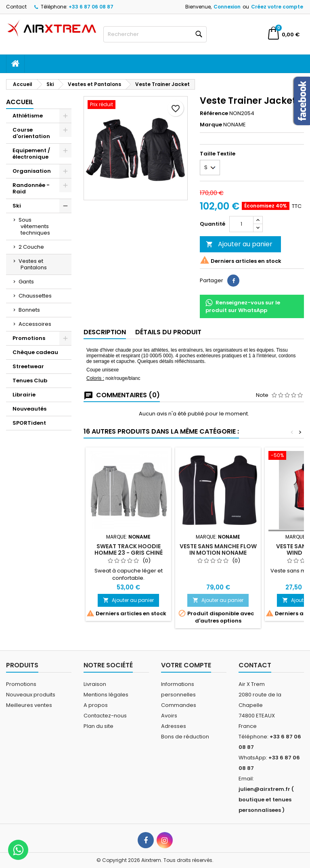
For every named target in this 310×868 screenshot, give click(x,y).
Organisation (32, 171)
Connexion (227, 7)
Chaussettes (35, 296)
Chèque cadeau (35, 352)
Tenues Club (30, 381)
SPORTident (29, 423)
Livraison (95, 684)
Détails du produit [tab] (168, 332)
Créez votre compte (277, 7)
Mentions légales (106, 695)
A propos (96, 705)
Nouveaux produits (31, 695)
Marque (211, 125)
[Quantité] (241, 224)
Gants (26, 282)
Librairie (24, 395)
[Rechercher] (155, 34)
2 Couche (31, 247)
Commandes (179, 705)
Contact (16, 7)
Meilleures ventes (29, 705)
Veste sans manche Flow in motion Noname (218, 549)
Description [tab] (105, 332)
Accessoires (35, 324)
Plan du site (98, 726)
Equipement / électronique (31, 154)
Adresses (174, 726)
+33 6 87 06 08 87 (91, 7)
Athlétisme (28, 116)
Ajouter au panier (239, 244)
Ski (17, 206)
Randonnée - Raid (31, 188)
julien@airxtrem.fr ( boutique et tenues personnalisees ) (266, 800)
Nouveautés (29, 409)
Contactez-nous (105, 716)
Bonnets (29, 310)
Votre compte (186, 665)
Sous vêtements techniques (34, 226)
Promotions (29, 338)
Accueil (20, 102)
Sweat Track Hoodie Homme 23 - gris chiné (129, 549)
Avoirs (169, 716)
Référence (214, 113)
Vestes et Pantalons (33, 264)
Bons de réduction (185, 737)
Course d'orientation (31, 133)
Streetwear (28, 366)
